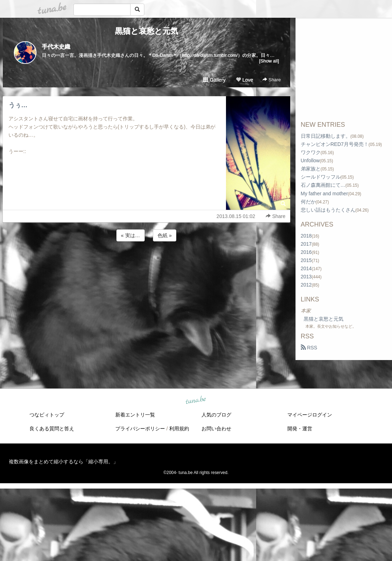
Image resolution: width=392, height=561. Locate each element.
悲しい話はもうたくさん (328, 210)
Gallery (214, 80)
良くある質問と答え (52, 429)
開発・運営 (300, 429)
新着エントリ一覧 (135, 415)
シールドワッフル (321, 177)
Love (244, 80)
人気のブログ (216, 415)
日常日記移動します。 (326, 136)
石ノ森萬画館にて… (323, 185)
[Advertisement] (147, 262)
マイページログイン (310, 415)
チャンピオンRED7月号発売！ (335, 144)
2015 (306, 260)
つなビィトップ (47, 415)
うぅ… (18, 105)
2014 (306, 268)
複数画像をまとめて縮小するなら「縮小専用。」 (64, 462)
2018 (306, 236)
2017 (306, 244)
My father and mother (324, 194)
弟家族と (311, 169)
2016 (306, 252)
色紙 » (165, 235)
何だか (308, 202)
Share (272, 80)
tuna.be (196, 401)
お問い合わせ (216, 429)
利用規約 (179, 429)
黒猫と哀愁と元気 (147, 31)
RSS (309, 348)
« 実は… (131, 235)
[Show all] (269, 61)
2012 (306, 285)
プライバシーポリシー (140, 429)
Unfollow (310, 160)
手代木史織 (56, 47)
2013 (306, 277)
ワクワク (311, 152)
